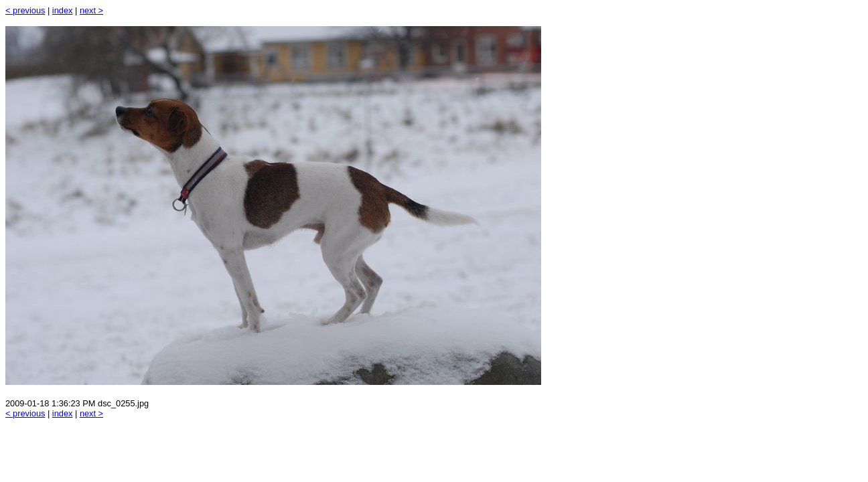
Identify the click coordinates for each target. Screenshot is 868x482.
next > (91, 10)
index (63, 10)
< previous (25, 10)
